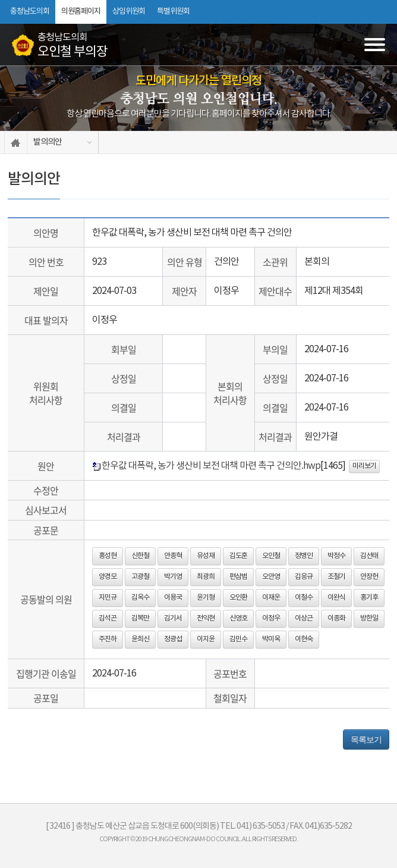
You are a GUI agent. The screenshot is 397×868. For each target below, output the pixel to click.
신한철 (140, 556)
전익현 (206, 618)
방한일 (369, 618)
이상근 (304, 618)
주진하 (108, 639)
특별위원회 (173, 12)
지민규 (108, 598)
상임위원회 (129, 12)
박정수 (336, 556)
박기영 (173, 577)
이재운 (271, 598)
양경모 (108, 577)
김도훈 (238, 556)
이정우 (271, 618)
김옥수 (140, 598)
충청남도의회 (30, 12)
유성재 (206, 556)
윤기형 (206, 598)
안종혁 (173, 556)
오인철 (271, 556)
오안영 (271, 577)
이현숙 (304, 639)
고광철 (140, 577)
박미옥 (271, 639)
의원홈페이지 (81, 12)
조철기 (336, 577)
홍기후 (369, 598)
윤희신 (140, 639)
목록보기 (366, 739)
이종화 (336, 618)
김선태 (369, 556)
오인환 (238, 598)
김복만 (140, 618)
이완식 (336, 598)
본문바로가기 (0, 0)
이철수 (304, 598)
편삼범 (238, 577)
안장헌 (369, 577)
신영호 (238, 618)
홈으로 (16, 142)
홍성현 (108, 556)
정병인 (304, 556)
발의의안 (48, 142)
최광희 (206, 577)
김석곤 (108, 618)
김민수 (238, 639)
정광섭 (173, 639)
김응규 (304, 577)
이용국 (173, 598)
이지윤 (206, 639)
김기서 (173, 618)
